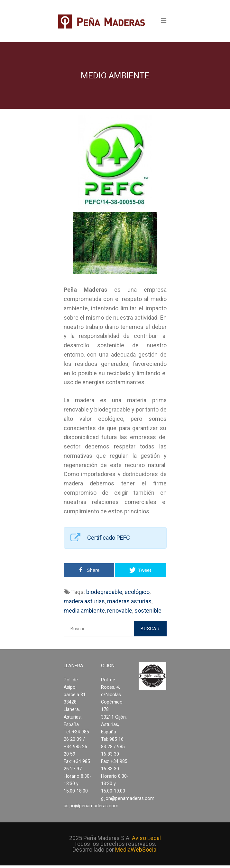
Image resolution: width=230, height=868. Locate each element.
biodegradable (104, 592)
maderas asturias (129, 601)
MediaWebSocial (136, 850)
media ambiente (84, 611)
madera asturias (84, 601)
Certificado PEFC (109, 538)
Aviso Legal (146, 838)
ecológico (137, 592)
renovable (120, 611)
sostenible (148, 611)
